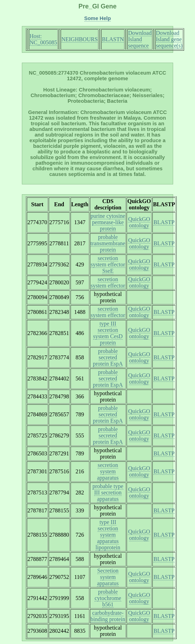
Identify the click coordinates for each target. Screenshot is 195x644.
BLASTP (164, 222)
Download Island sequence (140, 39)
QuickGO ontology (139, 222)
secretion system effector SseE (108, 264)
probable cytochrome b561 (108, 598)
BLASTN (113, 39)
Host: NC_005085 (43, 39)
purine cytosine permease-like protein (108, 222)
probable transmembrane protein (108, 243)
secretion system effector (108, 282)
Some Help (98, 18)
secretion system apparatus (108, 471)
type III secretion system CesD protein (108, 333)
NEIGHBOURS (80, 39)
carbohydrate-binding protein (108, 616)
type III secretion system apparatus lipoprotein (108, 535)
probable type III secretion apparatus (108, 493)
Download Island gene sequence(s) (169, 39)
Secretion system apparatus (108, 577)
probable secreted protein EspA (108, 357)
